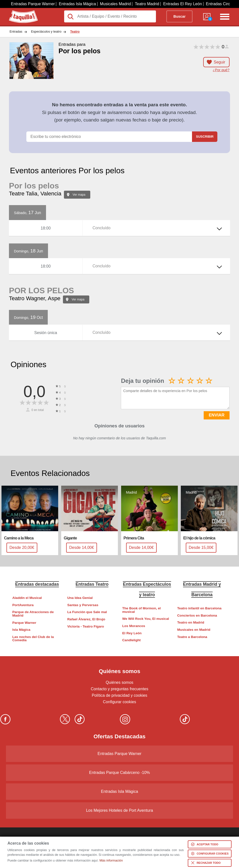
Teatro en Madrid (191, 622)
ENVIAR (216, 415)
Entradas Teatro (92, 584)
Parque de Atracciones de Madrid (33, 614)
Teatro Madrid (147, 4)
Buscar (179, 16)
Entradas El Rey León (183, 4)
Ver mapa (79, 195)
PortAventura (23, 605)
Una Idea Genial (80, 598)
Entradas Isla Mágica (77, 4)
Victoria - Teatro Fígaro (86, 626)
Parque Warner (24, 623)
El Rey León (132, 633)
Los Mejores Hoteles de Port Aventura (119, 810)
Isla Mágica (21, 630)
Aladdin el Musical (27, 598)
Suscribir (205, 137)
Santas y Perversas (83, 605)
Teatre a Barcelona (192, 637)
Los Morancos (134, 626)
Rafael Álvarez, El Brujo (86, 619)
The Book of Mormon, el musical (142, 610)
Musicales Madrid (115, 4)
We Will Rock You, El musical (146, 619)
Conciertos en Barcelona (197, 615)
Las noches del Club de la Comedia (33, 639)
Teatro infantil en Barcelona (199, 608)
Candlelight (132, 640)
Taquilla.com (20, 12)
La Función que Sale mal (87, 612)
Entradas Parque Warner (33, 4)
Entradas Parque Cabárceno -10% (119, 773)
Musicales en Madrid (194, 630)
